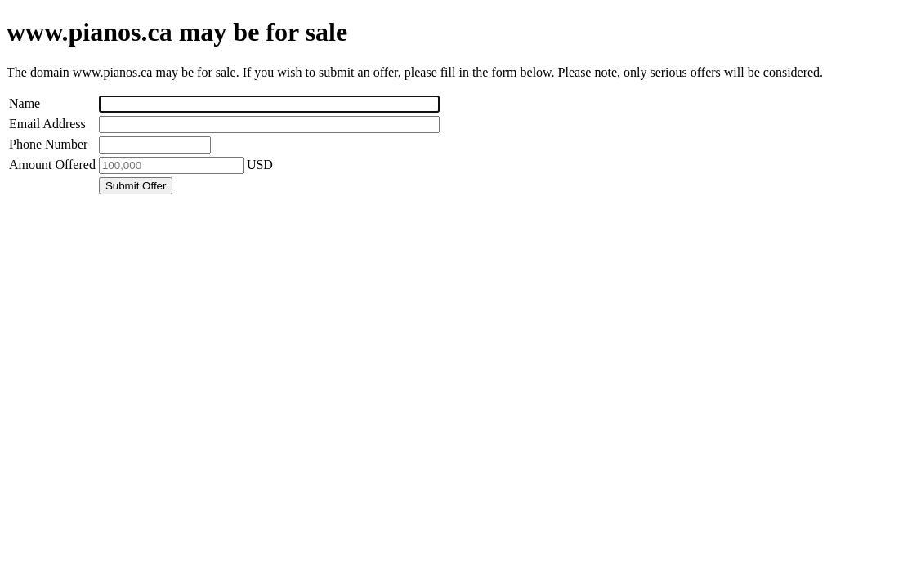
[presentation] (131, 229)
